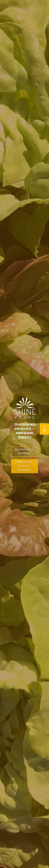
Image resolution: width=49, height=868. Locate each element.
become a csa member (25, 452)
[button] (44, 429)
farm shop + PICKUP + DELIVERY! (25, 466)
